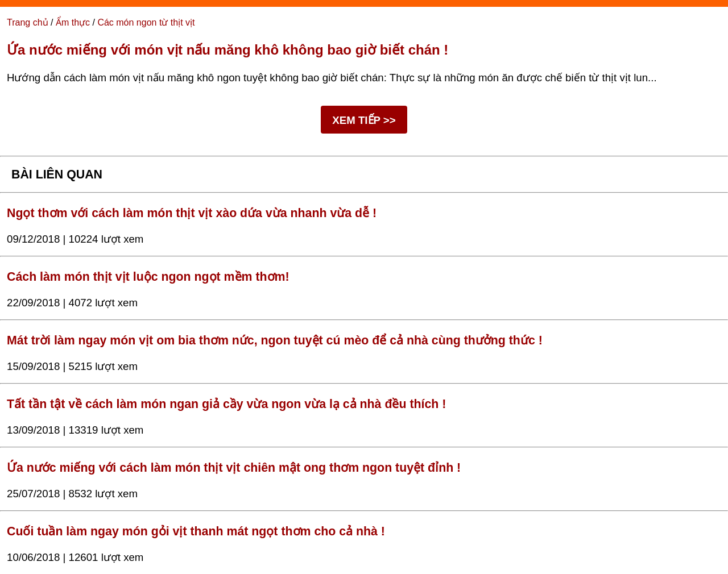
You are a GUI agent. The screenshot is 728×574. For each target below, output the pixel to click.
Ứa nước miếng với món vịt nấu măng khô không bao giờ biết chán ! (227, 50)
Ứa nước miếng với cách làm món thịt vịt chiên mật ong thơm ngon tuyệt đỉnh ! (234, 468)
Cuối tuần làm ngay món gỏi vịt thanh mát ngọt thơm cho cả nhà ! (196, 531)
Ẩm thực (73, 22)
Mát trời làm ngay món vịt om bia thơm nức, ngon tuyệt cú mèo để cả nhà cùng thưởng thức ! (275, 340)
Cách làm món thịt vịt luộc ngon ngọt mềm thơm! (148, 277)
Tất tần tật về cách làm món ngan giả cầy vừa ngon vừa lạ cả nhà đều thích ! (226, 404)
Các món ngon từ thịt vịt (146, 22)
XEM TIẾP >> (364, 120)
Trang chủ (28, 22)
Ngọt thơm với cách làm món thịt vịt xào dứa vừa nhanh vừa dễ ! (192, 213)
